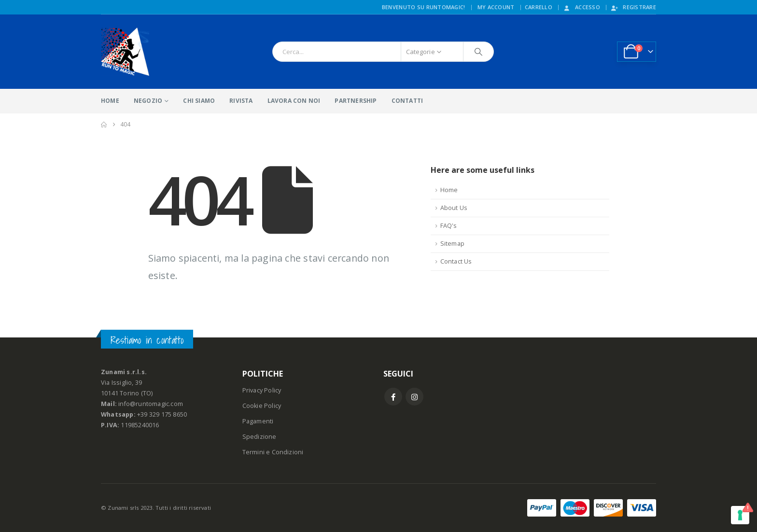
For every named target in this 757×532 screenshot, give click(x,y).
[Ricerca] (478, 52)
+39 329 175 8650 (162, 414)
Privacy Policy (262, 390)
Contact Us (456, 261)
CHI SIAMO (199, 101)
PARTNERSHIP (356, 101)
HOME (110, 101)
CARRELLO (539, 7)
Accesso (581, 7)
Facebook (393, 397)
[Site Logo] (125, 52)
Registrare (633, 7)
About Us (454, 208)
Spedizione (259, 437)
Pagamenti (258, 421)
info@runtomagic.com (151, 404)
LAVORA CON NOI (294, 101)
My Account (496, 7)
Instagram (414, 397)
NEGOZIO (148, 101)
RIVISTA (241, 101)
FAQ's (449, 226)
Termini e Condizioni (273, 452)
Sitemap (452, 244)
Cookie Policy (262, 406)
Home (449, 190)
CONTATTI (407, 101)
